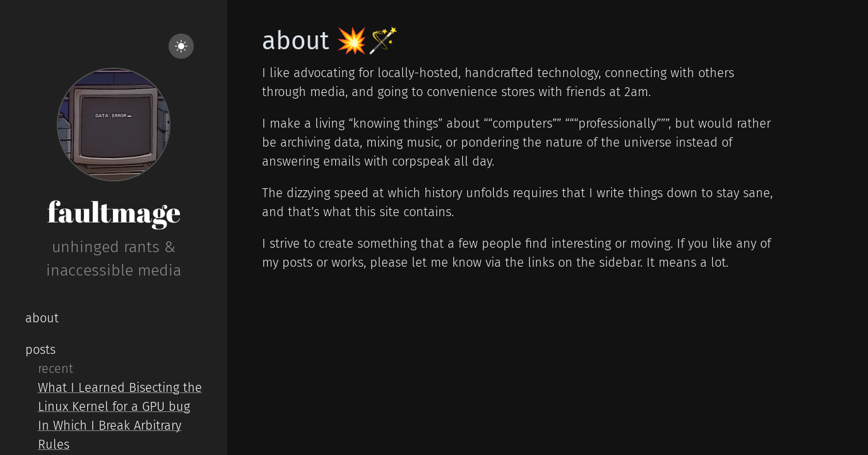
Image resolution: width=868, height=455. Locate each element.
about (42, 318)
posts (40, 349)
